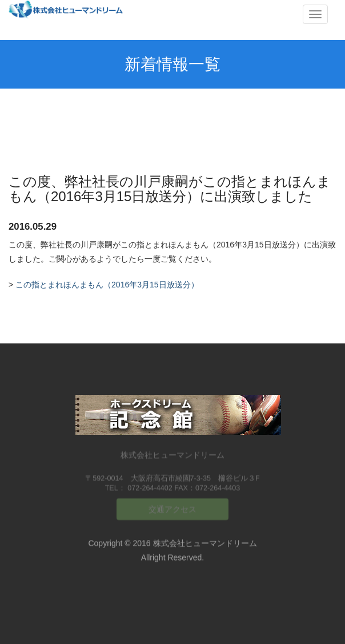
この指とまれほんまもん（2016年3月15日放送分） (107, 285)
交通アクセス (172, 507)
